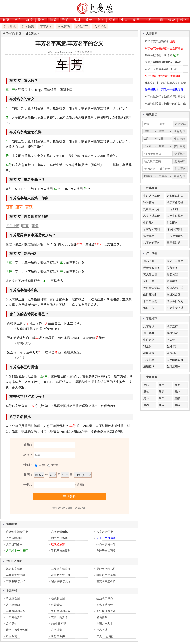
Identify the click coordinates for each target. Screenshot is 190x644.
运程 (113, 20)
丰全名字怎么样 (16, 575)
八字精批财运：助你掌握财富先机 (165, 97)
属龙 (162, 392)
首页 (6, 20)
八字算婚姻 (13, 605)
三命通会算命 (14, 617)
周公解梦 (149, 333)
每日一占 (149, 308)
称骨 (30, 20)
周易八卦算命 (175, 261)
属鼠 (146, 385)
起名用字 (82, 27)
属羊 (162, 398)
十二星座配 (150, 301)
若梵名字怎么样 (106, 581)
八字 (18, 20)
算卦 (89, 20)
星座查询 (11, 636)
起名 (184, 20)
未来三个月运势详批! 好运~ (161, 69)
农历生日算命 (175, 216)
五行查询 (172, 209)
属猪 (177, 405)
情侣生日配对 (175, 301)
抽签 (54, 20)
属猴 (177, 398)
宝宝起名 (46, 27)
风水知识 (172, 333)
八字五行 (172, 326)
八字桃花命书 (14, 544)
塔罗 (148, 20)
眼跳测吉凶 (58, 598)
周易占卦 (149, 261)
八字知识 (149, 326)
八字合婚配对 (152, 243)
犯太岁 (147, 346)
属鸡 (146, 405)
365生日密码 (59, 624)
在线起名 (172, 353)
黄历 (136, 20)
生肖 (125, 20)
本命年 (171, 340)
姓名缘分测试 (152, 288)
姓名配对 (172, 223)
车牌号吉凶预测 (106, 551)
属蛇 (177, 392)
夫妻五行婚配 (105, 636)
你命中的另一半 (106, 544)
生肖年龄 (172, 346)
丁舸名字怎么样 (16, 581)
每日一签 (149, 281)
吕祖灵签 (11, 624)
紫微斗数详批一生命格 (162, 55)
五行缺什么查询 (106, 611)
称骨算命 (57, 605)
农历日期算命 (59, 617)
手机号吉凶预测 (61, 551)
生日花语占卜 (152, 295)
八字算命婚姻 (175, 203)
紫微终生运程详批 (17, 532)
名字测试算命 (152, 216)
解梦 (172, 20)
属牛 (162, 385)
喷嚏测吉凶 (13, 598)
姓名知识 (28, 27)
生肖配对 (149, 223)
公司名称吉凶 (175, 288)
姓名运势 (64, 27)
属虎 (177, 385)
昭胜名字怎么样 (61, 581)
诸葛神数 (102, 617)
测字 (101, 20)
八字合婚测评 (14, 538)
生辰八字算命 (105, 598)
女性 (54, 465)
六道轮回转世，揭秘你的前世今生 (165, 103)
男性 (41, 465)
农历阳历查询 (175, 360)
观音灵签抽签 (152, 268)
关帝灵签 (172, 268)
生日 (160, 20)
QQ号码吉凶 (174, 229)
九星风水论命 (152, 209)
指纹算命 (149, 236)
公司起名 (100, 27)
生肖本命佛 (58, 636)
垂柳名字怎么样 (106, 575)
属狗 (162, 405)
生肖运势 (149, 340)
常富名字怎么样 (61, 575)
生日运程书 (174, 367)
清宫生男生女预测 (17, 630)
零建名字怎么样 (106, 569)
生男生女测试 (175, 308)
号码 (65, 20)
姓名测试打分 (105, 605)
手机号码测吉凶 (61, 611)
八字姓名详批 (105, 532)
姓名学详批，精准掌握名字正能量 (165, 83)
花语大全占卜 (105, 624)
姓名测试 (10, 27)
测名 (42, 20)
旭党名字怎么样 (16, 569)
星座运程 (149, 353)
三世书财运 (174, 243)
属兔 (146, 392)
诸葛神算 (172, 281)
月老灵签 (172, 275)
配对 (77, 20)
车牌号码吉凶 (152, 229)
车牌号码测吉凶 (16, 611)
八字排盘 (57, 630)
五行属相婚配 (175, 236)
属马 (146, 398)
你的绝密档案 (59, 538)
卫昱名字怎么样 (61, 569)
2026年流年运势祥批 (161, 42)
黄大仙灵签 (150, 275)
